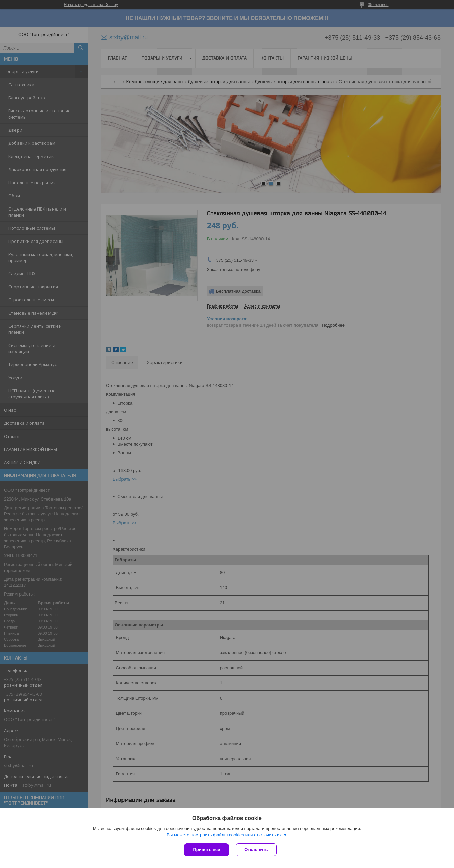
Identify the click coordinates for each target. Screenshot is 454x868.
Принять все (206, 850)
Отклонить (256, 850)
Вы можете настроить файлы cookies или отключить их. (225, 835)
